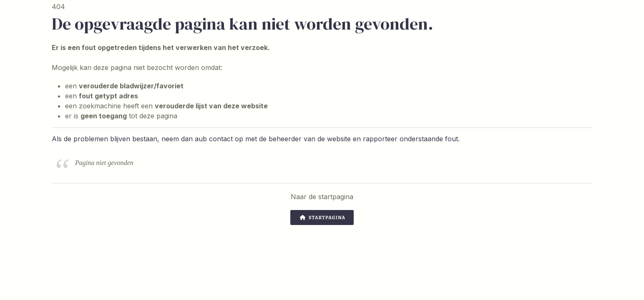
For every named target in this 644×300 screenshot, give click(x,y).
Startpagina (323, 217)
